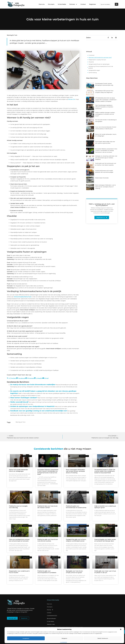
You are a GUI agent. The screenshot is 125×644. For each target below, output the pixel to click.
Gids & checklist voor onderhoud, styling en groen (105, 507)
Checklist (91, 62)
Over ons (42, 4)
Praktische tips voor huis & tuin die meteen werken (47, 507)
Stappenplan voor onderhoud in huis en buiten (19, 572)
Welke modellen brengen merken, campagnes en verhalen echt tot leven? (105, 114)
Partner (50, 610)
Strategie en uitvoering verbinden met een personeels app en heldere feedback (106, 158)
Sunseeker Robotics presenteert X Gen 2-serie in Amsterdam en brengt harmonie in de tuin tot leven (106, 150)
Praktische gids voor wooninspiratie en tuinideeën (47, 572)
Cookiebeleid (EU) (52, 616)
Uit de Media (62, 4)
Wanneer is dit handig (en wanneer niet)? (100, 57)
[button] (121, 629)
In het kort (91, 55)
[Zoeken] (117, 4)
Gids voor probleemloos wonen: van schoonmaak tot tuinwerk (19, 540)
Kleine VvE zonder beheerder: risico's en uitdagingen (19, 470)
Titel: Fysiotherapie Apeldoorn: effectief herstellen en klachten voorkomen (104, 107)
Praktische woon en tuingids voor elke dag (18, 507)
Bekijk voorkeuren (103, 638)
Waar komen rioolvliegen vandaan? (24, 398)
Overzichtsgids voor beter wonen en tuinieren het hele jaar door (105, 540)
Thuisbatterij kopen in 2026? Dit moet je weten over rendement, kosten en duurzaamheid (105, 471)
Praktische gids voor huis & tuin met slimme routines (48, 540)
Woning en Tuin (12, 35)
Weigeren (64, 638)
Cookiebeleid (63, 642)
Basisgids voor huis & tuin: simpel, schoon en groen (74, 572)
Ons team (51, 4)
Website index (51, 624)
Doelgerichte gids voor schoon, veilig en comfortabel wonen (76, 540)
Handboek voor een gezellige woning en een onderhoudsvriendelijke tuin (39, 411)
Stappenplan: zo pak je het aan (97, 60)
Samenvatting (93, 73)
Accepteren (26, 638)
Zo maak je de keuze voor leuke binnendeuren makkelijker (33, 385)
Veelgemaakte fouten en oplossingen (99, 64)
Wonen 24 (72, 99)
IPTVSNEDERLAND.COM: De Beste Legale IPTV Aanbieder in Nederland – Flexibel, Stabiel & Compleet (106, 100)
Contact (83, 4)
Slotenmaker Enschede (102, 178)
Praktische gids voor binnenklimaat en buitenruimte (76, 507)
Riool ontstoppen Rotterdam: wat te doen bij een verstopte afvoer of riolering (105, 187)
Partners (73, 4)
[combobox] (107, 4)
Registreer (93, 4)
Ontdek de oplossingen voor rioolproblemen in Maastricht (32, 406)
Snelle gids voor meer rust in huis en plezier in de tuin (105, 572)
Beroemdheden (51, 618)
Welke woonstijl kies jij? (19, 402)
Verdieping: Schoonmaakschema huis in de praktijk (101, 67)
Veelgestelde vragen (94, 70)
